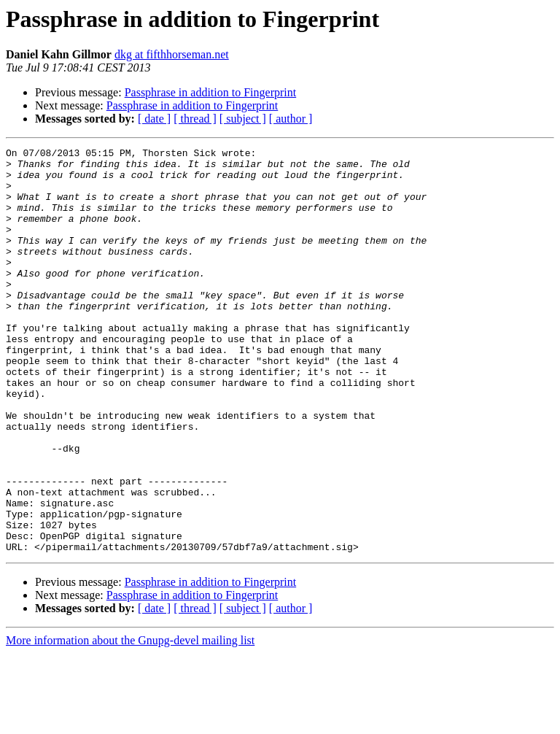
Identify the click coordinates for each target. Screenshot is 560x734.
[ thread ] (195, 119)
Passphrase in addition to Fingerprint (211, 92)
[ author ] (291, 119)
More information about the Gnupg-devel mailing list (130, 721)
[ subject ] (243, 119)
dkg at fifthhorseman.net (172, 54)
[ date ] (154, 119)
